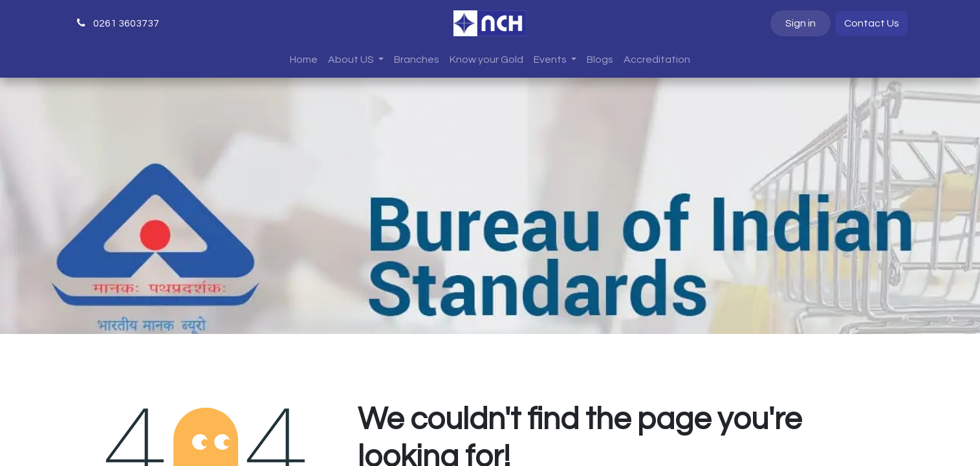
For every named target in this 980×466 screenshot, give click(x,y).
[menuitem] (304, 60)
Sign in (800, 23)
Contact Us (872, 23)
